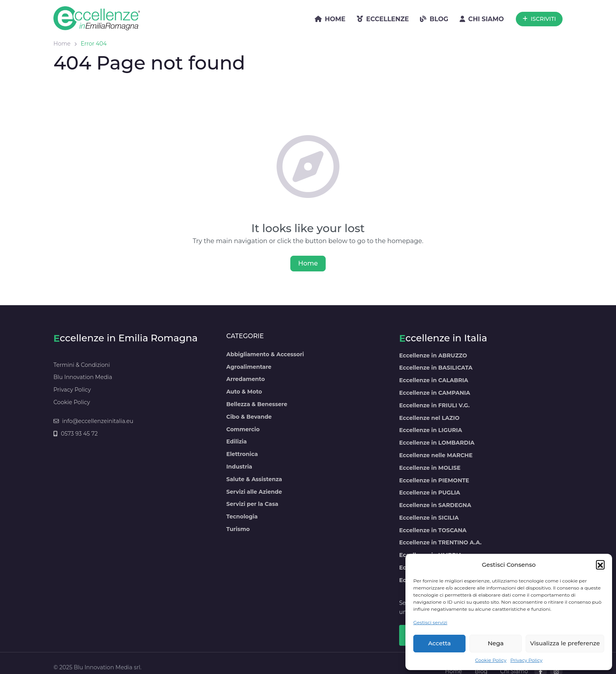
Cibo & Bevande (249, 417)
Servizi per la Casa (252, 504)
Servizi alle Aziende (254, 492)
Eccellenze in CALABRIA (434, 380)
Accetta (440, 643)
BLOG (434, 19)
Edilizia (236, 441)
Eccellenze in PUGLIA (430, 493)
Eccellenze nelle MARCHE (436, 455)
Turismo (238, 529)
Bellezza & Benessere (257, 404)
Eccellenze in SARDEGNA (435, 505)
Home (62, 44)
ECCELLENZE (383, 19)
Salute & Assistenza (254, 479)
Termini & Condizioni (82, 365)
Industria (239, 467)
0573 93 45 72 (76, 434)
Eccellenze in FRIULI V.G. (434, 405)
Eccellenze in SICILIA (429, 518)
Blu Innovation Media (83, 377)
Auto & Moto (244, 392)
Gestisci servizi (430, 622)
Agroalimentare (249, 367)
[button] (600, 564)
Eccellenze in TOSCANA (433, 530)
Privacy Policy (526, 660)
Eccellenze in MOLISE (430, 468)
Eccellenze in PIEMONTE (434, 480)
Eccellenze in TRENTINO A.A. (440, 542)
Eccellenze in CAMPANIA (435, 393)
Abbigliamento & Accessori (265, 354)
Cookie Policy (491, 660)
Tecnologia (242, 516)
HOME (330, 19)
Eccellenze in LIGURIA (431, 430)
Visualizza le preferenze (565, 643)
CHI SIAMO (482, 19)
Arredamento (246, 379)
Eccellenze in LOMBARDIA (437, 443)
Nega (496, 643)
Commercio (243, 429)
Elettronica (242, 454)
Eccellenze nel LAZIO (429, 418)
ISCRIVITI (539, 19)
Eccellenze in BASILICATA (436, 368)
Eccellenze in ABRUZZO (433, 355)
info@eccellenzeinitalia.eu (93, 421)
